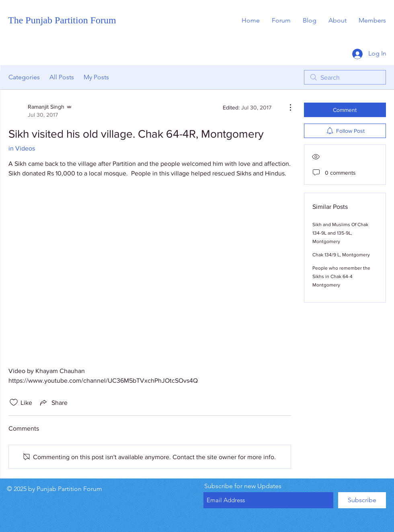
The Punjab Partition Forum (62, 20)
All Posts (62, 77)
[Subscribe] (362, 500)
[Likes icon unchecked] (14, 402)
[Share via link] (53, 402)
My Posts (96, 77)
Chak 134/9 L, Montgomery (341, 255)
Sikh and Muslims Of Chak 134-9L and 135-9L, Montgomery (340, 233)
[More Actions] (286, 107)
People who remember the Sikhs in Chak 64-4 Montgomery (341, 276)
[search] (345, 77)
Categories (24, 77)
